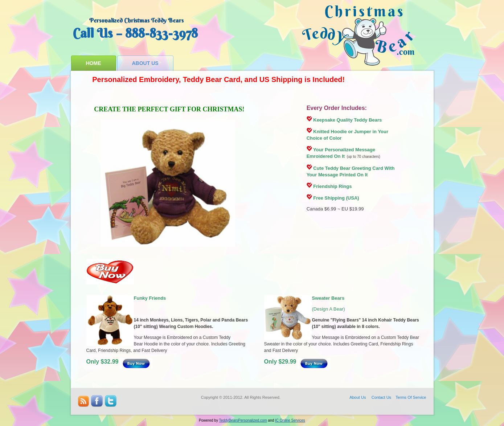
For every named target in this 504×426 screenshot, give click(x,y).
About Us (145, 63)
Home (94, 63)
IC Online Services (290, 420)
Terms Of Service (411, 397)
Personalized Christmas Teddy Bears (136, 20)
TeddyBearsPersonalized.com (243, 420)
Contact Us (381, 397)
